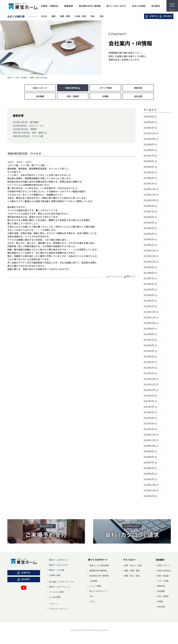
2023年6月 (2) (150, 284)
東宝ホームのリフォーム (59, 587)
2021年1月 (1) (150, 430)
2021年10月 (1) (151, 390)
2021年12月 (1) (151, 379)
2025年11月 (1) (151, 134)
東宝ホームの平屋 (57, 571)
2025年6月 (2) (150, 162)
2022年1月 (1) (150, 374)
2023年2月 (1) (150, 301)
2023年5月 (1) (150, 290)
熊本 (100, 16)
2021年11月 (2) (151, 385)
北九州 (45, 16)
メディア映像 (105, 88)
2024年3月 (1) (150, 234)
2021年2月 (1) (150, 424)
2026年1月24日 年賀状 (25, 130)
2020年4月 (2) (150, 474)
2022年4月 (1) (150, 357)
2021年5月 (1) (150, 407)
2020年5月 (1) (150, 469)
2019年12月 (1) (151, 485)
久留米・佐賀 (86, 16)
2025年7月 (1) (150, 156)
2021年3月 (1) (150, 418)
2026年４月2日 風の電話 (26, 123)
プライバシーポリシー (58, 609)
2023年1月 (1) (150, 307)
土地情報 (93, 581)
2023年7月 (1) (150, 279)
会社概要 (40, 97)
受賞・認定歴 (163, 576)
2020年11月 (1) (151, 441)
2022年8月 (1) (150, 335)
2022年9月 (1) (150, 329)
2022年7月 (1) (150, 340)
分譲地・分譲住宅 (49, 6)
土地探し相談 (55, 576)
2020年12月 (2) (151, 435)
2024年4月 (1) (150, 229)
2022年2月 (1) (150, 368)
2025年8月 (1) (150, 151)
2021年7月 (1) (150, 402)
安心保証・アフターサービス (61, 582)
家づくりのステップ (98, 592)
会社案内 (156, 6)
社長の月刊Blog (41, 78)
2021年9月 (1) (150, 396)
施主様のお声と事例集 (90, 6)
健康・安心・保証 (132, 576)
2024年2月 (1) (150, 240)
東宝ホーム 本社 (13, 78)
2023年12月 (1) (151, 251)
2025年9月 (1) (150, 145)
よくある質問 (55, 598)
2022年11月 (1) (151, 318)
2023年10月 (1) (151, 262)
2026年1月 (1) (150, 128)
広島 (110, 16)
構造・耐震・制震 (132, 571)
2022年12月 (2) (151, 312)
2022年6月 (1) (150, 346)
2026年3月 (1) (150, 123)
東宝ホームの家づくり (58, 560)
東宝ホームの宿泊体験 (99, 566)
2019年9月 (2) (150, 496)
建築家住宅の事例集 (98, 571)
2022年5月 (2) (150, 351)
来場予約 (133, 16)
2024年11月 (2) (151, 195)
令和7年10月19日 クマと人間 (28, 137)
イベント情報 (95, 586)
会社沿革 (138, 97)
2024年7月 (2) (150, 212)
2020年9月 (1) (150, 452)
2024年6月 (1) (150, 217)
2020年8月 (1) (150, 457)
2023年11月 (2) (151, 257)
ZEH (91, 597)
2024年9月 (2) (150, 206)
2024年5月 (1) (150, 223)
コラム (92, 602)
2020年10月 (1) (151, 446)
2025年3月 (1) (150, 173)
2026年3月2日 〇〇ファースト (28, 126)
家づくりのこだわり (116, 6)
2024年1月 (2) (150, 245)
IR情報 (105, 97)
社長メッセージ (40, 88)
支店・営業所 (73, 97)
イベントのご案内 (57, 592)
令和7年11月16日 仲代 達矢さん (30, 133)
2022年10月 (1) (151, 323)
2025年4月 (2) (150, 167)
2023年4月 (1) (150, 296)
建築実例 (69, 6)
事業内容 (138, 88)
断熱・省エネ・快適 (133, 566)
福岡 (56, 16)
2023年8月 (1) (150, 273)
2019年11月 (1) (151, 491)
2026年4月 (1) (150, 117)
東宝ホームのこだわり (58, 565)
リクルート (54, 604)
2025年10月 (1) (151, 139)
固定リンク (131, 277)
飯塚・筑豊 (69, 16)
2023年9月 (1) (150, 268)
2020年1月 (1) (150, 480)
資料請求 (159, 16)
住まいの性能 (139, 6)
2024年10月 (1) (151, 201)
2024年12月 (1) (151, 190)
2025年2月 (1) (150, 178)
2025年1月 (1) (150, 184)
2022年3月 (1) (150, 363)
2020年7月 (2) (150, 463)
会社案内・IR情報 (27, 78)
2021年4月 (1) (150, 413)
